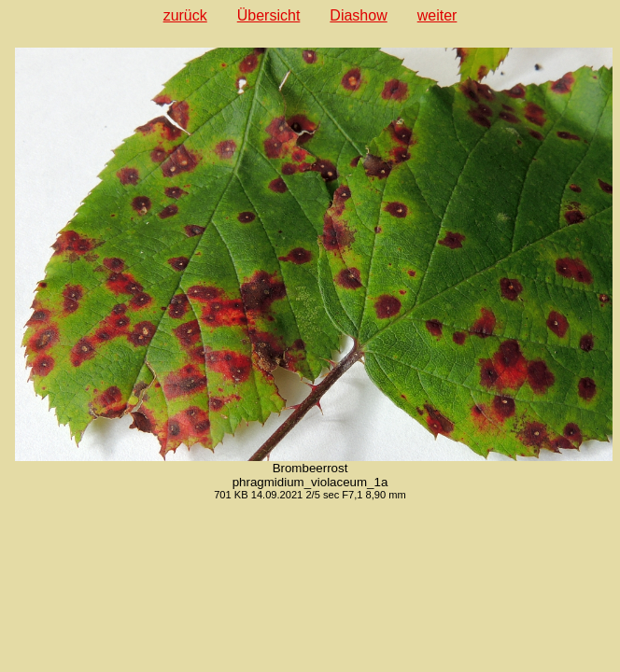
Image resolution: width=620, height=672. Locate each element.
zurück (185, 15)
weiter (437, 15)
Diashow (358, 15)
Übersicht (269, 15)
